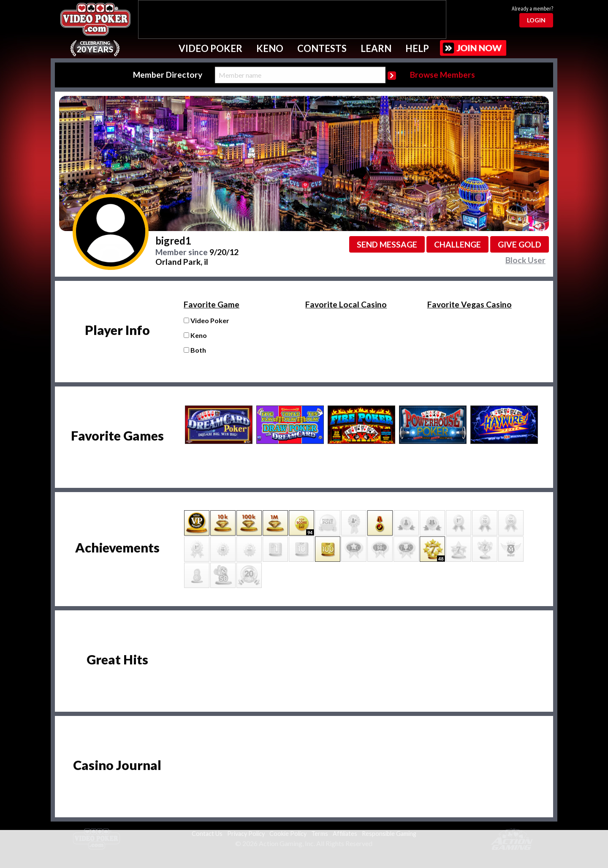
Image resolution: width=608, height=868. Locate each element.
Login (536, 20)
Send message (387, 244)
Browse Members (442, 75)
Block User (525, 260)
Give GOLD (520, 244)
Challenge (457, 244)
